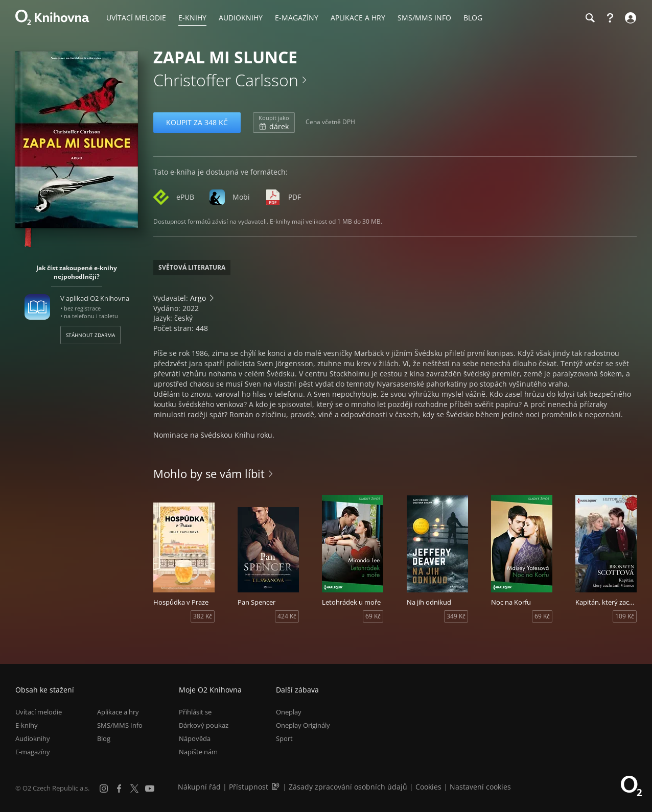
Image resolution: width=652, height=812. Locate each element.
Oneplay (289, 712)
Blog (104, 739)
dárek (274, 123)
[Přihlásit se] (629, 18)
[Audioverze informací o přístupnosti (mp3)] (276, 787)
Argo (198, 298)
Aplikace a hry (118, 712)
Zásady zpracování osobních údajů (348, 787)
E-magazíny (33, 752)
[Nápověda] (610, 18)
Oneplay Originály (303, 725)
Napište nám (198, 752)
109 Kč (625, 616)
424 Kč (287, 616)
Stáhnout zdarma (90, 335)
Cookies (428, 787)
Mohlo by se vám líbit (209, 473)
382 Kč (203, 616)
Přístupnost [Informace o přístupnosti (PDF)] (249, 787)
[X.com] (134, 789)
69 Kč (373, 616)
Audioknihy (33, 739)
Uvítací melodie (39, 712)
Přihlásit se (195, 712)
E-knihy (27, 725)
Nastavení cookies (480, 787)
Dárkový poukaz (204, 725)
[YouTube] (150, 789)
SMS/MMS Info (120, 725)
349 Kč (456, 616)
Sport (284, 739)
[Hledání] (590, 18)
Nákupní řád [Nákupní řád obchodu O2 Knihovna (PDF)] (199, 787)
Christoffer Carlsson (226, 80)
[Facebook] (119, 789)
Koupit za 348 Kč (197, 122)
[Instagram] (104, 789)
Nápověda (195, 739)
